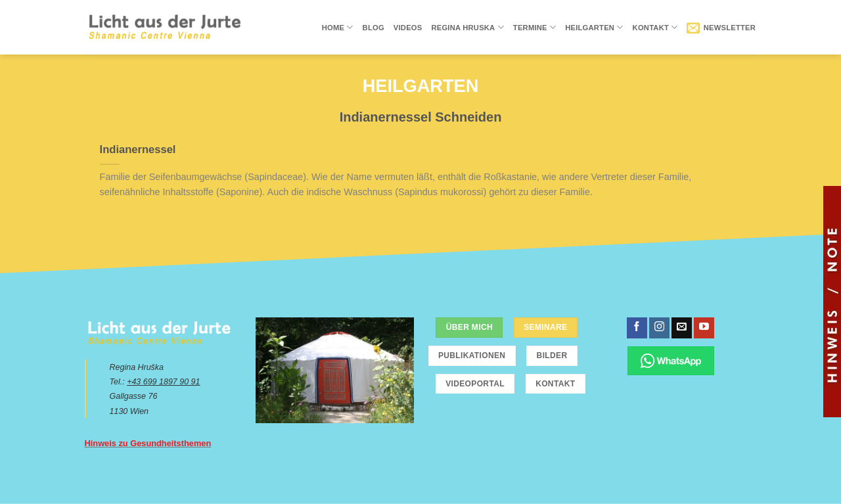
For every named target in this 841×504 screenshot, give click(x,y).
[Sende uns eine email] (682, 328)
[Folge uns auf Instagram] (659, 328)
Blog (374, 28)
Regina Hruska (467, 27)
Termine (534, 27)
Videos (408, 28)
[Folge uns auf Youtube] (704, 328)
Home (338, 27)
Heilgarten (594, 27)
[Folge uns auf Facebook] (637, 328)
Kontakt (655, 27)
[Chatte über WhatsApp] (671, 360)
